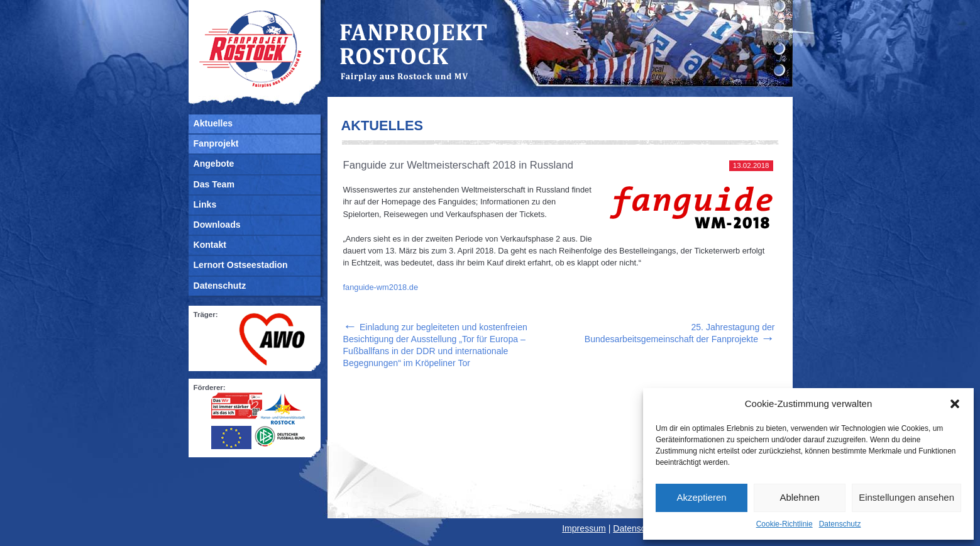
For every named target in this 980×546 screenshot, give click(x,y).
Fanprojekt (216, 143)
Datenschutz (840, 524)
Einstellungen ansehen (906, 497)
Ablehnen (799, 497)
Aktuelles (213, 123)
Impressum (584, 528)
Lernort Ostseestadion (241, 265)
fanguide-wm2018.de (381, 287)
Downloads (217, 225)
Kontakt (210, 245)
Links (205, 204)
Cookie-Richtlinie (785, 524)
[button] (955, 404)
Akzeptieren (701, 497)
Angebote (214, 164)
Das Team (214, 184)
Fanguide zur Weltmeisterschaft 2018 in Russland (459, 165)
